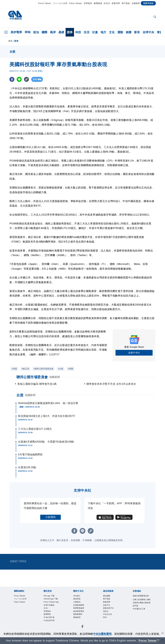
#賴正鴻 (25, 369)
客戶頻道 (126, 3)
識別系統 (77, 599)
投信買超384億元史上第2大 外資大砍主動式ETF (47, 416)
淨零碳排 (88, 3)
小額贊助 (50, 517)
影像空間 (116, 3)
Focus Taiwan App (51, 602)
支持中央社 (148, 3)
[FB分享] (12, 79)
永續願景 (136, 3)
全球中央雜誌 (49, 605)
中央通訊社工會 (139, 609)
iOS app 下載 (49, 596)
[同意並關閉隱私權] (163, 634)
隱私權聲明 (78, 614)
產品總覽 (107, 596)
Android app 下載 (51, 599)
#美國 (71, 369)
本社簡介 (77, 596)
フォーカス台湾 (60, 3)
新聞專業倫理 (79, 608)
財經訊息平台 (108, 608)
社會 (95, 32)
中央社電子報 (49, 617)
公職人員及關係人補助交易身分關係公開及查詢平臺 (142, 603)
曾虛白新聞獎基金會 (141, 596)
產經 (61, 32)
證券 (70, 32)
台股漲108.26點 (27, 467)
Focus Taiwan (45, 3)
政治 (36, 32)
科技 (78, 32)
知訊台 (106, 611)
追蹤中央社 (134, 353)
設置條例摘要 (79, 605)
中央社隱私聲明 (102, 634)
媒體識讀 (98, 3)
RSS (105, 617)
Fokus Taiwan (76, 3)
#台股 (61, 369)
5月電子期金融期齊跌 (30, 455)
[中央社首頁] (15, 16)
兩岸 (53, 32)
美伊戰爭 (16, 32)
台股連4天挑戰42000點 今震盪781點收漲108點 (46, 442)
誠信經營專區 (79, 611)
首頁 (10, 41)
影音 (137, 32)
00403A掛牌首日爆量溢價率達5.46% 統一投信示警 (48, 403)
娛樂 (129, 32)
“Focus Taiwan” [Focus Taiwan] (148, 641)
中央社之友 (108, 614)
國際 (45, 32)
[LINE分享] (19, 79)
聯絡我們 (77, 617)
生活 (87, 32)
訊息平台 (107, 605)
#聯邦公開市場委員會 (44, 369)
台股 (20, 395)
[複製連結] (26, 79)
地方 (103, 32)
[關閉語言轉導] (163, 640)
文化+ (46, 608)
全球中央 (148, 32)
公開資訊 (77, 602)
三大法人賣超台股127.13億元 (35, 429)
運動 (120, 32)
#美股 (14, 369)
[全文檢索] (155, 17)
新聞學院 (47, 614)
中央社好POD (49, 620)
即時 (28, 32)
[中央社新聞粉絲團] (82, 627)
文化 (112, 32)
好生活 (107, 3)
